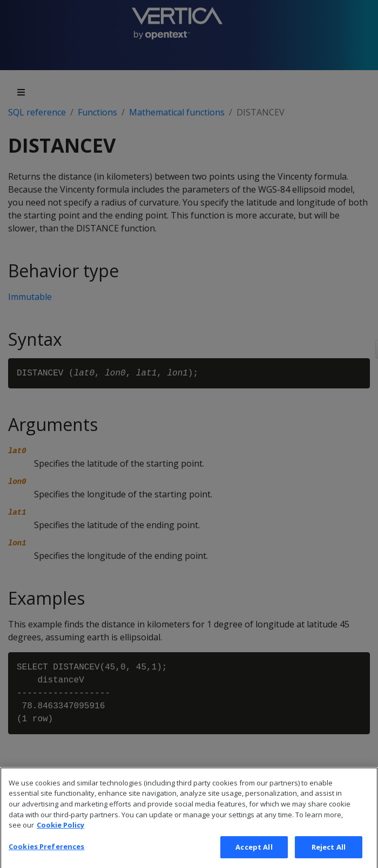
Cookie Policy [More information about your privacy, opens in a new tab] (60, 836)
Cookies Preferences (46, 857)
